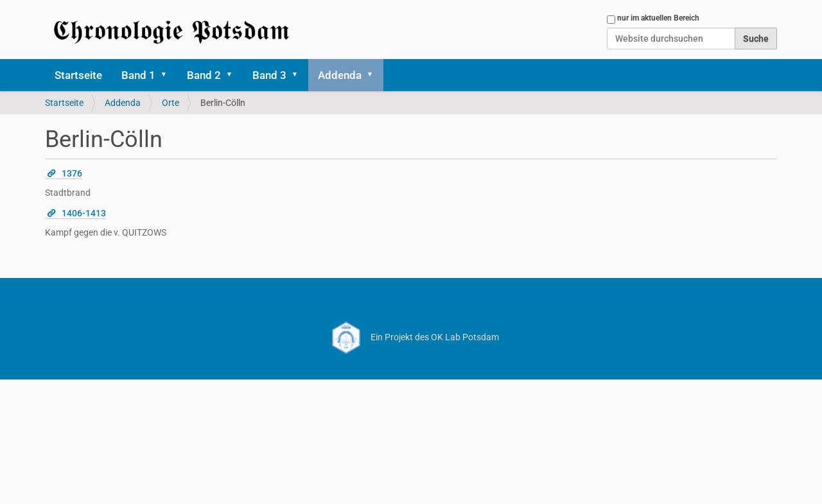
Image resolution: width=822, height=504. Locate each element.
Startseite (78, 75)
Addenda (340, 75)
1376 (72, 173)
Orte (171, 103)
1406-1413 (84, 213)
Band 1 (138, 75)
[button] (168, 75)
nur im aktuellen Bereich (658, 18)
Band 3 (269, 75)
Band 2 (204, 75)
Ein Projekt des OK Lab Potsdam (411, 337)
